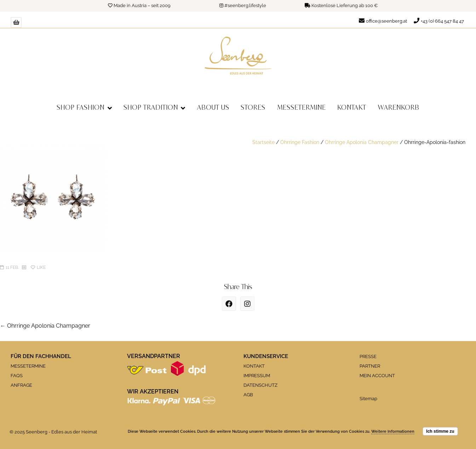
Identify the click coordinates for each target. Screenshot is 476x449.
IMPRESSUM (257, 376)
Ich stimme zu (440, 431)
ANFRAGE (21, 385)
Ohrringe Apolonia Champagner (362, 142)
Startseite (263, 142)
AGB (248, 395)
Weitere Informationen (393, 431)
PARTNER (370, 366)
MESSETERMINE (28, 366)
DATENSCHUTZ (260, 385)
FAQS (17, 376)
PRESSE (368, 356)
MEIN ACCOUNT (377, 376)
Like (38, 267)
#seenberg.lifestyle (245, 5)
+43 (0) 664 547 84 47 (442, 21)
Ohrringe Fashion (300, 142)
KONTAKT (254, 366)
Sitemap (368, 399)
